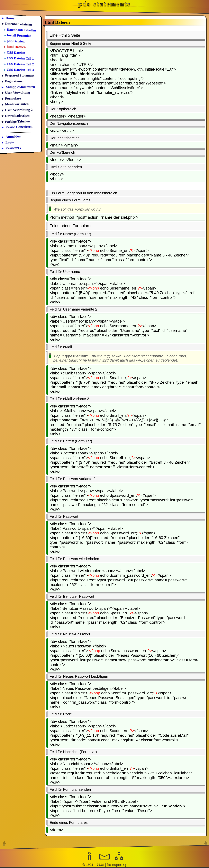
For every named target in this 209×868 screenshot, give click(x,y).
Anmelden (13, 136)
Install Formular (19, 36)
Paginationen (15, 81)
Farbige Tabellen (17, 121)
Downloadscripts (17, 116)
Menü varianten (17, 104)
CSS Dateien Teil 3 (20, 70)
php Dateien (16, 41)
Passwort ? (13, 148)
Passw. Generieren (19, 127)
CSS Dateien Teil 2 (20, 64)
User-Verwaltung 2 (19, 110)
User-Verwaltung (18, 93)
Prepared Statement (20, 75)
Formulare (13, 98)
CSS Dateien (16, 52)
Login (10, 142)
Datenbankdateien (18, 24)
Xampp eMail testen (20, 87)
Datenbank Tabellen (21, 30)
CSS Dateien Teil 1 (20, 58)
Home (10, 18)
